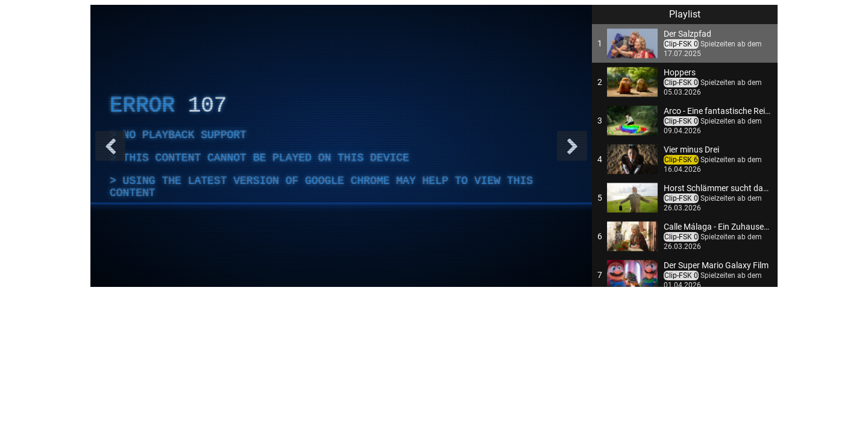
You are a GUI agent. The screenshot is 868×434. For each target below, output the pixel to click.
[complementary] (341, 146)
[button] (685, 43)
